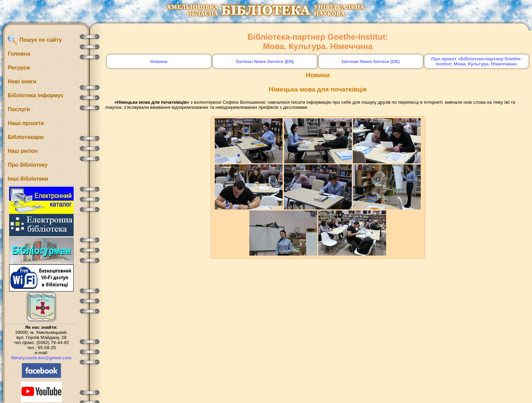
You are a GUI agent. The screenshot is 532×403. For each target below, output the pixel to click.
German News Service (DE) (371, 62)
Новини (159, 62)
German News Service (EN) (265, 62)
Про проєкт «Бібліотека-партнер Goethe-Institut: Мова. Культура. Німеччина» (477, 61)
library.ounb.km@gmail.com (41, 358)
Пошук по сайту (35, 40)
